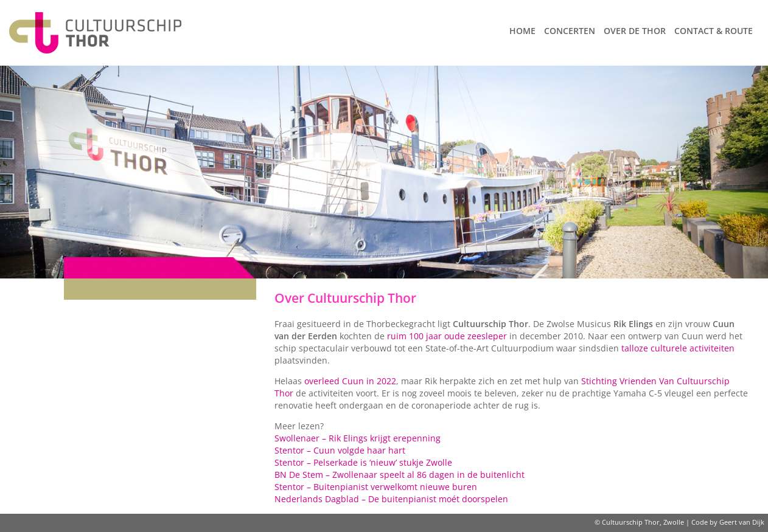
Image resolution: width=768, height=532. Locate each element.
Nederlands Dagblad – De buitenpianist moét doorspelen (391, 499)
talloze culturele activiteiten (678, 348)
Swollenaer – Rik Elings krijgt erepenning (358, 438)
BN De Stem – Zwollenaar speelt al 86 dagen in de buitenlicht (400, 475)
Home (522, 31)
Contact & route (714, 31)
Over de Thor (635, 31)
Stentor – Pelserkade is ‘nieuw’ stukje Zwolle (363, 462)
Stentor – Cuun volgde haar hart (340, 450)
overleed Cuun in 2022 (350, 381)
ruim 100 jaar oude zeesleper (447, 336)
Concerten (570, 31)
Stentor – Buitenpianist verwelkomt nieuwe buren (376, 487)
